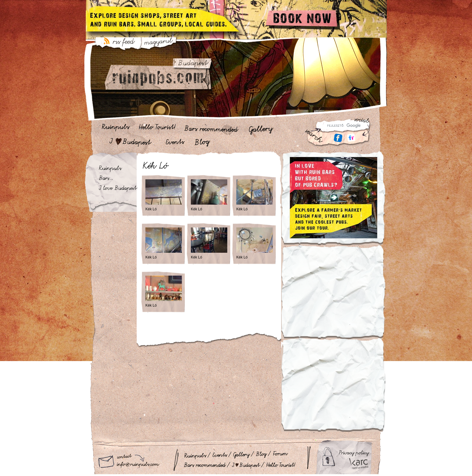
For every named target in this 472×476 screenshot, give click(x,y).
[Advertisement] (333, 296)
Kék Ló (151, 209)
